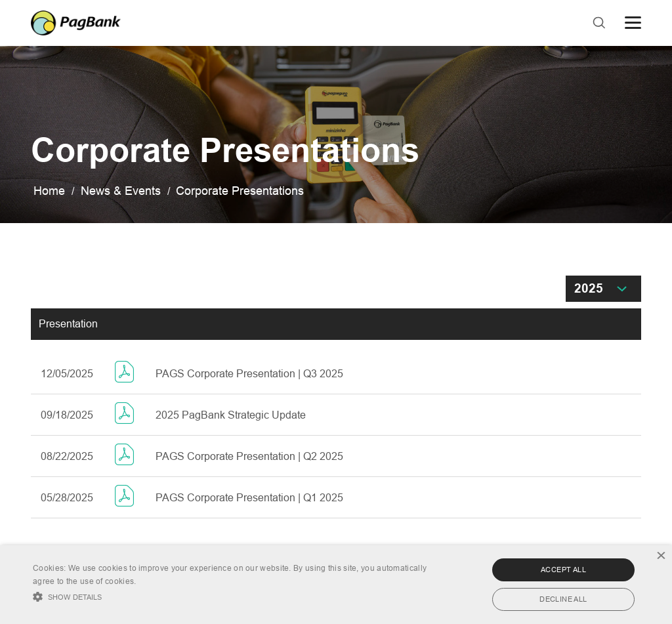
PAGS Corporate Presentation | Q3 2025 (249, 374)
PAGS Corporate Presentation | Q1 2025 (249, 498)
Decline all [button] (563, 599)
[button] (230, 595)
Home (49, 191)
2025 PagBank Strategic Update (231, 415)
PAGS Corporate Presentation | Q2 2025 (249, 456)
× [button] (661, 557)
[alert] (336, 585)
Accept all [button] (563, 570)
